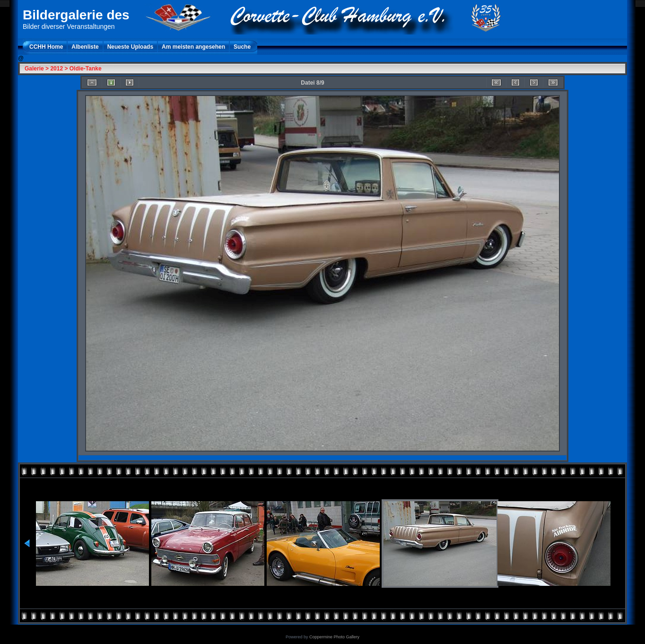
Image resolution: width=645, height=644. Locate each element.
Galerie (34, 69)
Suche (242, 47)
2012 (57, 69)
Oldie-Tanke (86, 69)
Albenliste (85, 47)
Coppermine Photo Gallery (334, 637)
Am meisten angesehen (193, 47)
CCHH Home (46, 47)
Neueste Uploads (130, 47)
